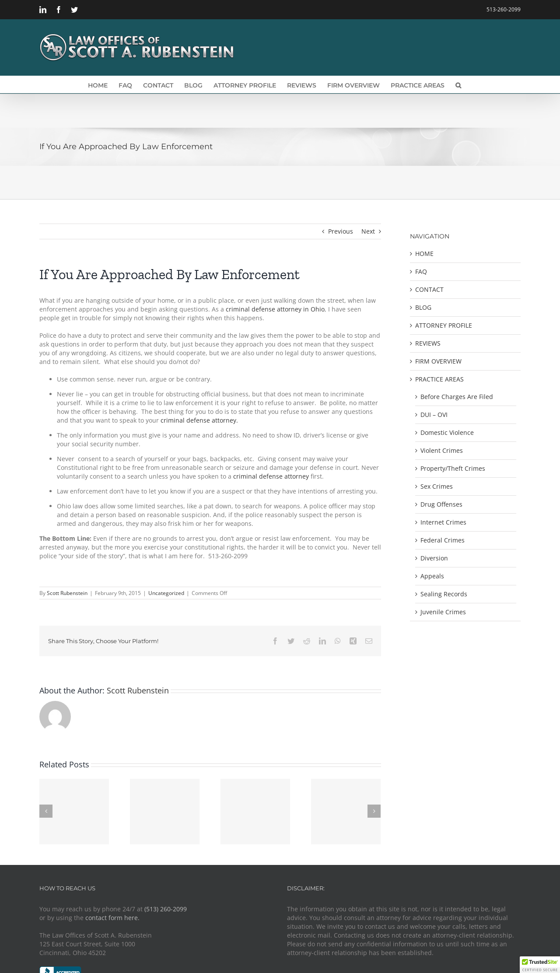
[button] (458, 84)
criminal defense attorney (272, 476)
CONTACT (429, 289)
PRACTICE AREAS (439, 379)
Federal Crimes (443, 540)
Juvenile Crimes (443, 612)
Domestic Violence (447, 432)
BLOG (423, 307)
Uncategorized (166, 593)
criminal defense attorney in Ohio (274, 309)
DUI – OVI (434, 415)
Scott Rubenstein (67, 593)
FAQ (421, 271)
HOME (424, 254)
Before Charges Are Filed (457, 397)
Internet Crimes (443, 522)
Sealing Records (444, 594)
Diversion (434, 558)
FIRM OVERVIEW (438, 361)
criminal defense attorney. (199, 420)
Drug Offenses (441, 504)
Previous (341, 231)
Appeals (432, 576)
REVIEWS (428, 343)
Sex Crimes (437, 486)
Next (368, 231)
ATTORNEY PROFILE (444, 325)
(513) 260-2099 (166, 909)
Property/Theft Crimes (453, 468)
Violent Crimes (442, 450)
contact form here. (112, 918)
